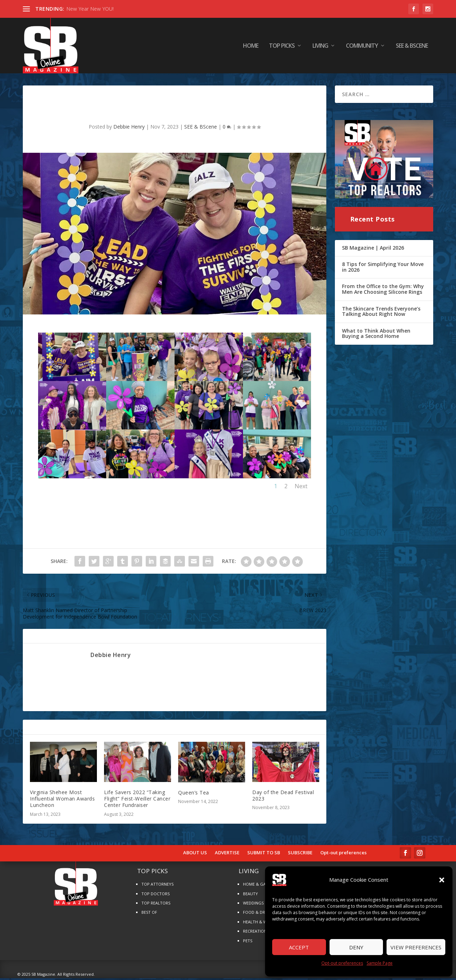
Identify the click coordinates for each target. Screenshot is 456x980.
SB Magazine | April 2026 (373, 249)
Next (301, 488)
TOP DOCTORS (156, 896)
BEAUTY (250, 896)
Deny (356, 947)
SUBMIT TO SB (264, 855)
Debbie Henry (129, 129)
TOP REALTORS (156, 905)
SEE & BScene (412, 46)
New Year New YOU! (90, 9)
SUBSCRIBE (300, 855)
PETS (248, 942)
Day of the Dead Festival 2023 (283, 797)
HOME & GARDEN (260, 886)
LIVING (320, 46)
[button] (442, 880)
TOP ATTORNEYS (157, 886)
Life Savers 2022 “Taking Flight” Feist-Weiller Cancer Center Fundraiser (137, 801)
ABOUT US (195, 855)
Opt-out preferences (342, 963)
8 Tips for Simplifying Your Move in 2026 (383, 269)
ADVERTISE (227, 855)
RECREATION (255, 933)
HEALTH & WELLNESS (263, 924)
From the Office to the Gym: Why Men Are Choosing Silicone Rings (383, 291)
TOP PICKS (282, 46)
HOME (251, 46)
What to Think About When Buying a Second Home (376, 336)
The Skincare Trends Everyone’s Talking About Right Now (381, 313)
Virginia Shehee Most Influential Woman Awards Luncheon (62, 801)
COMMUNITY (362, 46)
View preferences (416, 947)
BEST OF (149, 914)
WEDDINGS (253, 905)
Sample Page (380, 963)
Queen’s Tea (194, 795)
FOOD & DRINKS (258, 914)
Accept (299, 947)
